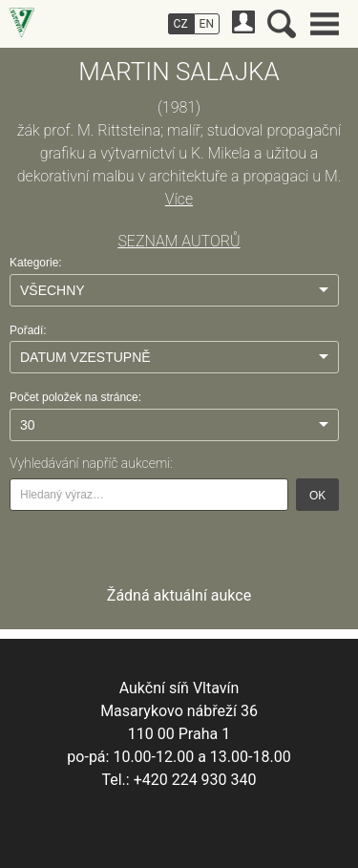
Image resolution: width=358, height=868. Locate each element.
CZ (181, 24)
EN (207, 24)
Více (179, 199)
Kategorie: (36, 263)
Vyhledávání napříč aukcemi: (91, 463)
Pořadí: (28, 330)
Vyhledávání (282, 24)
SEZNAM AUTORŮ (179, 241)
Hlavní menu (325, 24)
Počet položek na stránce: (75, 397)
